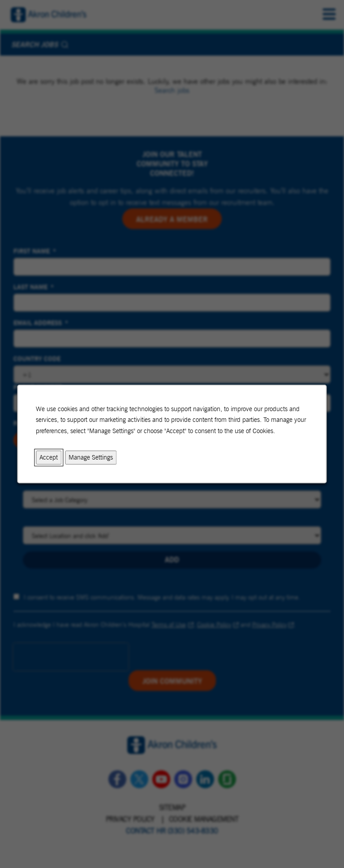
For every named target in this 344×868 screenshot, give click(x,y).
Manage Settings (91, 457)
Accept (49, 457)
